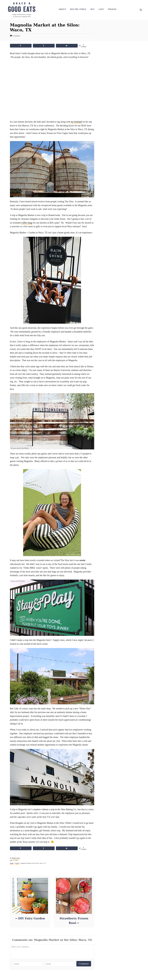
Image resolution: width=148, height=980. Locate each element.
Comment (84, 964)
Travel (17, 863)
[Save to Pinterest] (21, 46)
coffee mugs (27, 223)
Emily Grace (16, 858)
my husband (76, 122)
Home (12, 863)
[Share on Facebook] (44, 46)
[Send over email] (67, 46)
